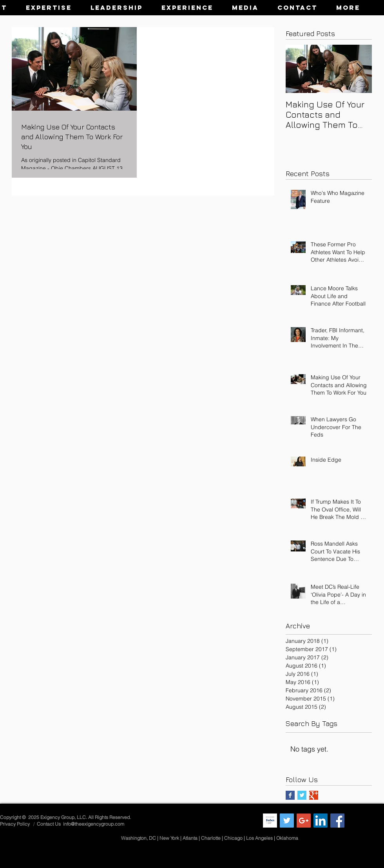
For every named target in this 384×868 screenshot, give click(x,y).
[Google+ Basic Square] (314, 795)
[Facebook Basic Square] (290, 795)
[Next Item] (359, 69)
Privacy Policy (15, 824)
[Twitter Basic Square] (302, 795)
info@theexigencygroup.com (94, 824)
